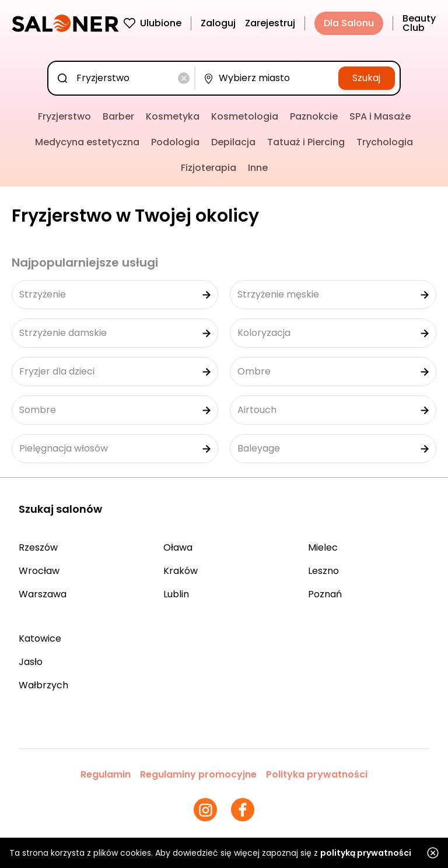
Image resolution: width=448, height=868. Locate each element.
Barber (118, 116)
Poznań (325, 594)
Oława (178, 547)
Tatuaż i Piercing (306, 142)
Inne (258, 168)
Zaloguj (218, 23)
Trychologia (385, 142)
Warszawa (43, 594)
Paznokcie (314, 116)
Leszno (323, 571)
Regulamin (106, 774)
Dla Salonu (349, 23)
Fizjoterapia (209, 168)
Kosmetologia (245, 116)
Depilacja (233, 142)
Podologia (175, 142)
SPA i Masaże (380, 116)
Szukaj (366, 78)
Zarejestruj (270, 23)
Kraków (181, 571)
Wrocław (39, 571)
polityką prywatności (366, 853)
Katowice (40, 638)
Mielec (323, 547)
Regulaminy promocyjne (198, 774)
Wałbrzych (43, 685)
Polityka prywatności (317, 774)
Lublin (176, 594)
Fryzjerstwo (64, 116)
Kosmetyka (173, 116)
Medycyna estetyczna (87, 142)
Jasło (31, 662)
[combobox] (124, 78)
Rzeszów (38, 547)
